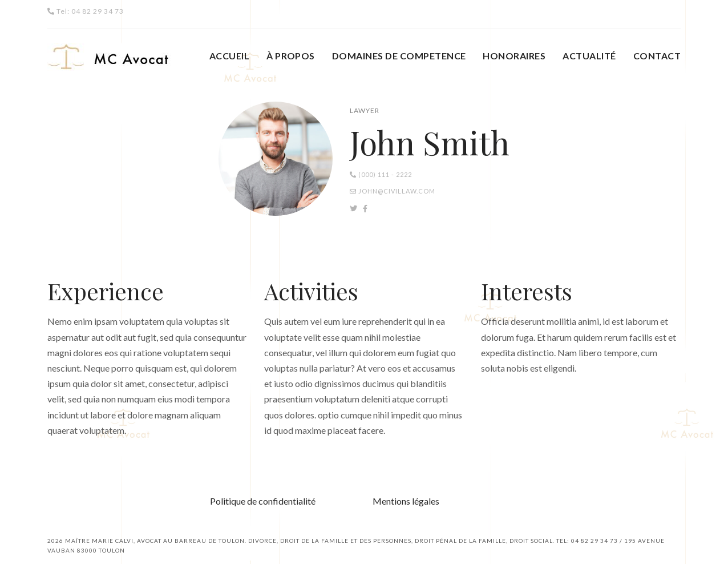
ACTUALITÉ (589, 56)
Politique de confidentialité (263, 501)
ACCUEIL (229, 56)
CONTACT (657, 56)
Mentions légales (406, 501)
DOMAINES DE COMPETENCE (399, 56)
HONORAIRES (514, 56)
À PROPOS (291, 56)
